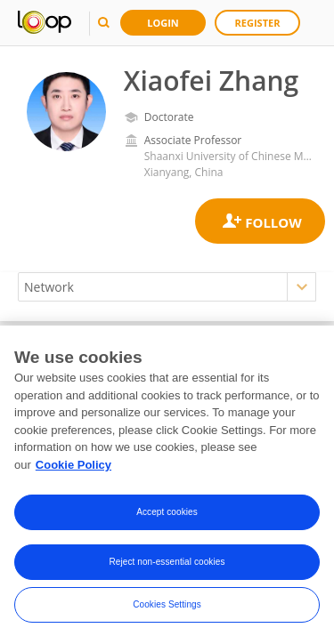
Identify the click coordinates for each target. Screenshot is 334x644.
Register (258, 23)
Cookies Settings (167, 607)
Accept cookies (167, 515)
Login (163, 23)
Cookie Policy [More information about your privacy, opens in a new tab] (73, 467)
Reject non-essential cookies (167, 564)
